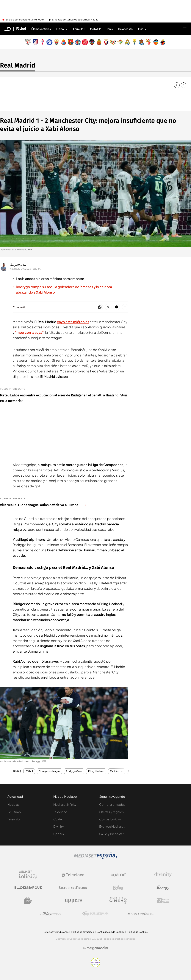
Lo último (14, 812)
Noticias (13, 804)
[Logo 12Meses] (163, 901)
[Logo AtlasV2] (51, 914)
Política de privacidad (83, 932)
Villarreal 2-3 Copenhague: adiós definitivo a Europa (43, 505)
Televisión (14, 819)
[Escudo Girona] (85, 42)
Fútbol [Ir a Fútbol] (21, 29)
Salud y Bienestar (111, 834)
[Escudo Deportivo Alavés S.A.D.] (49, 42)
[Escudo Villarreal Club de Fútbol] (163, 42)
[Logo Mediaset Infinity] (28, 875)
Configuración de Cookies (111, 932)
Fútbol (29, 771)
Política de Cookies (137, 932)
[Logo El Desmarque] (28, 888)
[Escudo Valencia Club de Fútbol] (156, 42)
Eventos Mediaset (112, 826)
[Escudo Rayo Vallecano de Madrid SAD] (113, 42)
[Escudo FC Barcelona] (71, 42)
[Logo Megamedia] (97, 948)
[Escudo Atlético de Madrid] (35, 42)
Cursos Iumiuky (110, 819)
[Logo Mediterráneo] (140, 914)
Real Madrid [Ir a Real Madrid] (18, 65)
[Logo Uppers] (73, 901)
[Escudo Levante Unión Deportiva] (92, 42)
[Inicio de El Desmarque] (8, 29)
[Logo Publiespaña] (95, 914)
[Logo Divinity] (163, 875)
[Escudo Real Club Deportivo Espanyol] (64, 42)
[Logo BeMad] (28, 901)
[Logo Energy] (163, 888)
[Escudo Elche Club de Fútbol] (57, 42)
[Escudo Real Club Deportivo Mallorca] (99, 42)
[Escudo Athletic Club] (28, 42)
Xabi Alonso (117, 771)
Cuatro (58, 819)
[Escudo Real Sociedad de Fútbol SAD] (142, 42)
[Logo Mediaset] (95, 858)
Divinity (59, 826)
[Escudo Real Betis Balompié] (120, 42)
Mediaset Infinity (65, 804)
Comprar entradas (112, 804)
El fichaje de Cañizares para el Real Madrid (75, 20)
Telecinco (60, 812)
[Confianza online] (96, 966)
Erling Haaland (96, 771)
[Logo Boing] (118, 888)
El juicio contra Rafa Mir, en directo (25, 20)
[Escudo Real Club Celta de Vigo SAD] (42, 42)
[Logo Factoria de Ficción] (73, 888)
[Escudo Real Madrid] (127, 42)
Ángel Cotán (18, 265)
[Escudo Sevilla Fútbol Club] (149, 42)
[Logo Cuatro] (118, 875)
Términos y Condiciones (56, 932)
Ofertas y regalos (111, 812)
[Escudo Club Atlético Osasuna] (106, 42)
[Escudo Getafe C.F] (78, 42)
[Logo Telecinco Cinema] (118, 901)
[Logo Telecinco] (73, 875)
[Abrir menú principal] (185, 29)
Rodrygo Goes (74, 771)
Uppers (59, 834)
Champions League (49, 771)
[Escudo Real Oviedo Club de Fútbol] (134, 42)
